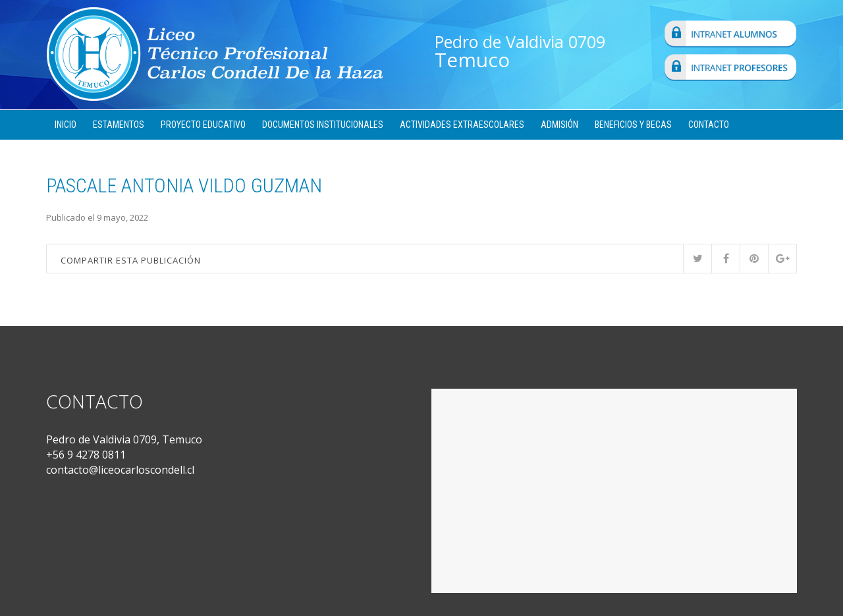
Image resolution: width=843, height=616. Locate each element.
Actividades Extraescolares (462, 125)
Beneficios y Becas (633, 125)
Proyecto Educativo (203, 125)
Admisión (559, 125)
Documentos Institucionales (323, 125)
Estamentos (119, 125)
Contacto (709, 125)
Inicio (66, 125)
